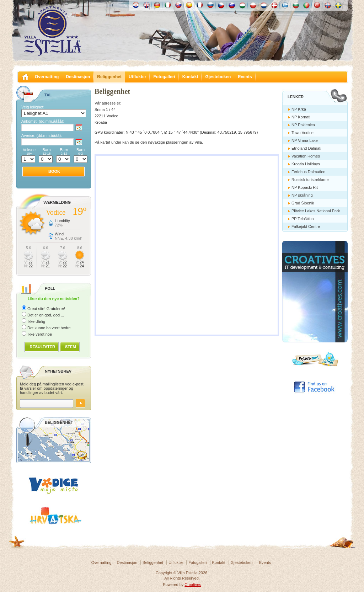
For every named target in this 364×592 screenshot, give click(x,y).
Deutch (157, 5)
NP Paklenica (303, 125)
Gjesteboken (218, 77)
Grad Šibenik (303, 203)
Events (245, 77)
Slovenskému (178, 5)
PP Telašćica (303, 219)
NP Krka (299, 109)
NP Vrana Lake (305, 140)
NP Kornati (301, 117)
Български (296, 5)
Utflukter (137, 77)
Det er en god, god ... (46, 315)
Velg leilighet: (33, 107)
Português (306, 5)
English (146, 5)
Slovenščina (232, 5)
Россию (210, 5)
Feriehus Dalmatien (308, 172)
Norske (328, 5)
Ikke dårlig (36, 321)
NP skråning (302, 195)
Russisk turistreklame (310, 180)
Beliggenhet (109, 77)
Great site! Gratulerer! (46, 309)
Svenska (338, 5)
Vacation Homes (306, 156)
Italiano (168, 5)
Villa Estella (53, 31)
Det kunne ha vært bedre (49, 328)
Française (200, 5)
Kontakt (190, 77)
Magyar (242, 5)
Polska (253, 5)
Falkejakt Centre (306, 226)
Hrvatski (136, 5)
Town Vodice (303, 133)
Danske (274, 5)
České (221, 5)
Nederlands (264, 5)
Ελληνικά (285, 5)
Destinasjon (78, 77)
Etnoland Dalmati (306, 148)
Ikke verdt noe (40, 334)
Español (189, 5)
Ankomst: (43, 121)
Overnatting (47, 77)
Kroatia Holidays (306, 164)
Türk (317, 5)
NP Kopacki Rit (305, 187)
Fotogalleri (164, 77)
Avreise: (42, 135)
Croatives (193, 585)
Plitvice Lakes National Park (316, 211)
